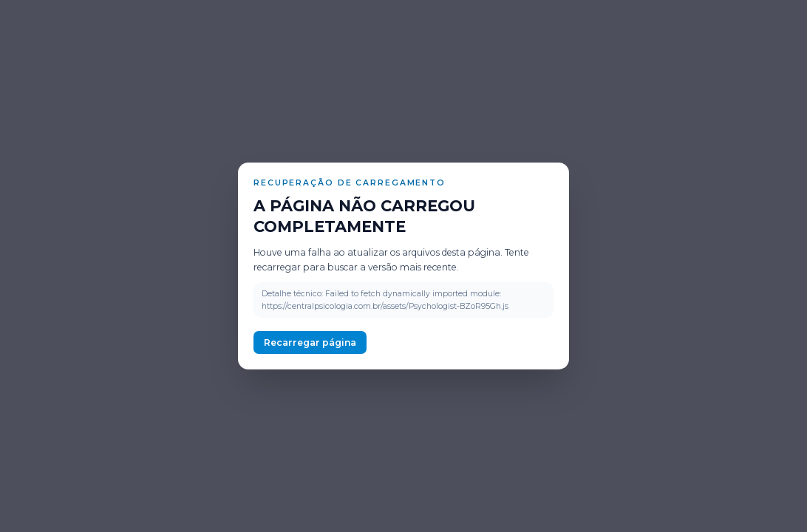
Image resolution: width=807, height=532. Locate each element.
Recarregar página (310, 342)
